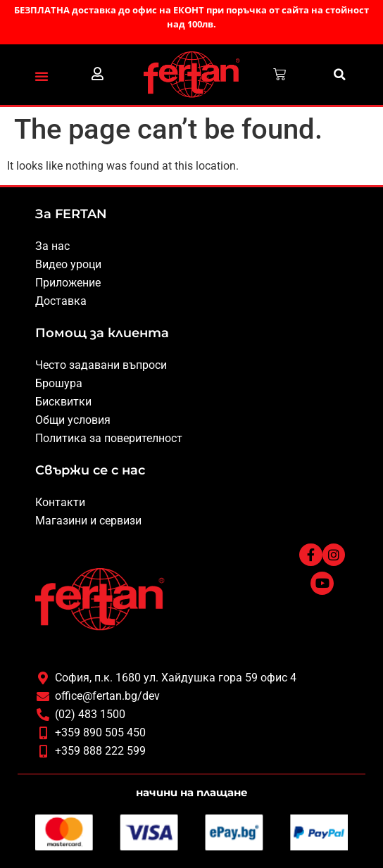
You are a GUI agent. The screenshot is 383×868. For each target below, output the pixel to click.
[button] (42, 76)
